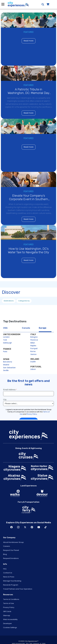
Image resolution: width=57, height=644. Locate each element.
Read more (29, 41)
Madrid (6, 365)
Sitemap (7, 615)
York (5, 340)
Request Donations (11, 558)
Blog (5, 554)
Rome (33, 351)
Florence (34, 340)
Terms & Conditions (11, 599)
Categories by (24, 301)
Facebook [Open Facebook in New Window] (11, 527)
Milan (33, 343)
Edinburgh (8, 343)
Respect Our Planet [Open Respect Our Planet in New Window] (11, 550)
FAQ (5, 569)
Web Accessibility (10, 619)
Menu (3, 4)
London (6, 337)
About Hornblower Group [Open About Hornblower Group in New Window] (13, 542)
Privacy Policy (9, 607)
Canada (26, 328)
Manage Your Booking (12, 581)
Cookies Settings (10, 627)
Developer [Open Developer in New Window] (8, 623)
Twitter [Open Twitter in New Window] (25, 527)
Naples (33, 346)
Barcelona (8, 362)
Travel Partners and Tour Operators (18, 589)
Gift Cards (7, 611)
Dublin (33, 362)
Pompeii (34, 348)
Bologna (34, 337)
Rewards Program (11, 585)
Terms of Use (9, 603)
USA (5, 328)
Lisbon (33, 369)
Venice (33, 354)
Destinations (9, 301)
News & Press (9, 577)
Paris (5, 352)
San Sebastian (9, 368)
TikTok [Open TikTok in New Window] (46, 527)
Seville (6, 370)
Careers (7, 546)
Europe (43, 328)
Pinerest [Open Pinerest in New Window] (32, 527)
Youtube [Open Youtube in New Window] (39, 527)
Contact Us (8, 573)
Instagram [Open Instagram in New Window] (18, 527)
